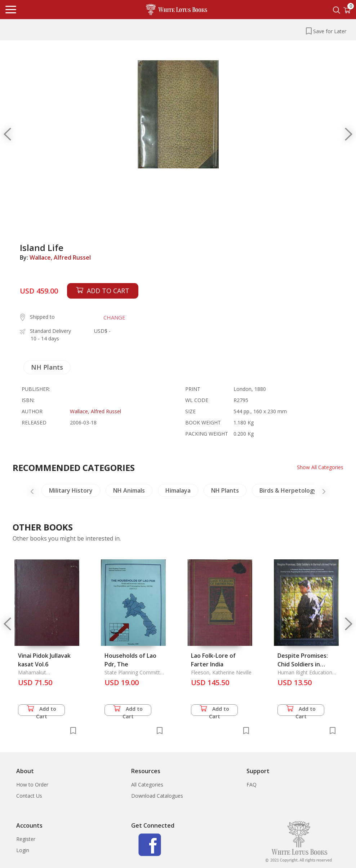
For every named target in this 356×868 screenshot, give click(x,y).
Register (26, 839)
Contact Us (29, 796)
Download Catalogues (157, 796)
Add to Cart (41, 711)
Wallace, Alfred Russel (60, 257)
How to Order (32, 785)
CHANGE (114, 317)
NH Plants (47, 367)
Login (23, 850)
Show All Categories (320, 467)
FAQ (252, 785)
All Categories (147, 785)
